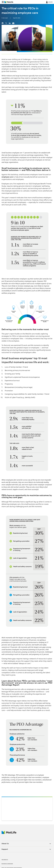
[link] (3, 23)
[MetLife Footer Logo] (9, 833)
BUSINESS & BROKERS (7, 864)
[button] (3, 2)
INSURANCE (5, 860)
